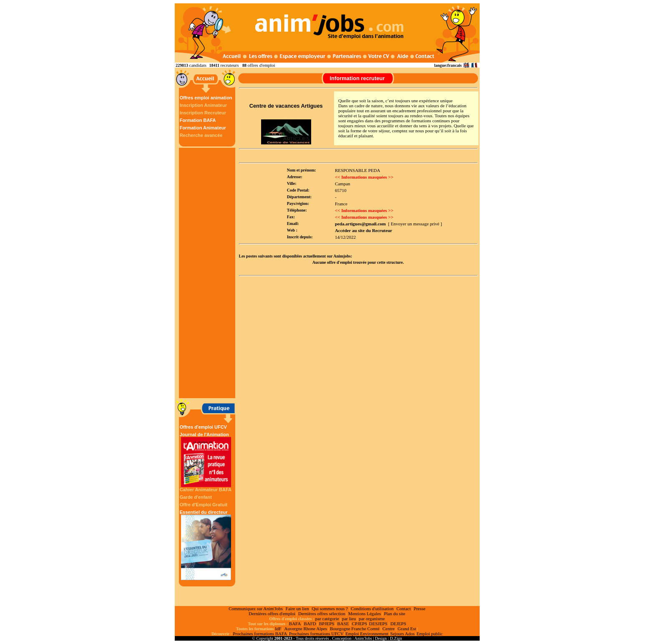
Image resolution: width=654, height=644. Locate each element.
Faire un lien (297, 609)
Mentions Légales (365, 614)
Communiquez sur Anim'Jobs (256, 609)
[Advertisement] (208, 273)
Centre (389, 629)
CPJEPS (360, 624)
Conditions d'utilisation (372, 609)
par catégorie (327, 619)
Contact (404, 609)
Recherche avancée (201, 135)
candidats (198, 65)
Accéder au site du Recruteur (363, 230)
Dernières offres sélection (322, 614)
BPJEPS (327, 624)
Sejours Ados (402, 634)
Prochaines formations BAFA (260, 634)
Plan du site (394, 614)
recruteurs (229, 65)
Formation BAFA (198, 120)
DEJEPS (398, 624)
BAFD (310, 624)
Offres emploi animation (206, 98)
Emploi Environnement (367, 634)
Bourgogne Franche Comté (355, 629)
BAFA (295, 624)
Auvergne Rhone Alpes (305, 629)
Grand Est (407, 629)
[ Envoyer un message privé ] (415, 224)
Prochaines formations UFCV (316, 634)
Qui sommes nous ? (330, 609)
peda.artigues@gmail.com (360, 224)
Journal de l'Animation (206, 460)
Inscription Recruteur (203, 113)
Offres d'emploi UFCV (203, 427)
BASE (343, 624)
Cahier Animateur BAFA (206, 490)
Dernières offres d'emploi (272, 614)
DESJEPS (378, 624)
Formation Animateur (203, 128)
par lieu (349, 619)
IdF (278, 629)
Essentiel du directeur (206, 545)
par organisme (372, 619)
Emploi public (429, 634)
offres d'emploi (261, 65)
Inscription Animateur (203, 105)
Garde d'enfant (196, 497)
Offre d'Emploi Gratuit (204, 505)
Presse (420, 609)
